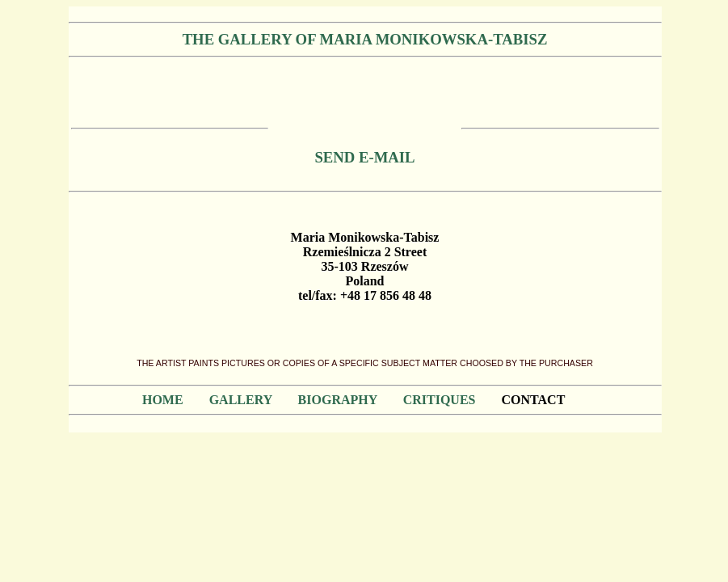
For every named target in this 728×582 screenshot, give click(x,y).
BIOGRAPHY (338, 400)
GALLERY (241, 400)
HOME (163, 400)
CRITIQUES (440, 400)
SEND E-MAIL (364, 157)
